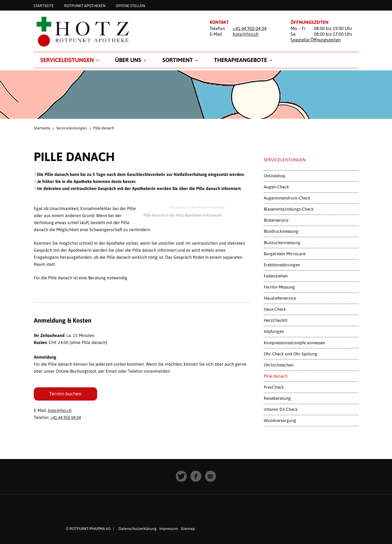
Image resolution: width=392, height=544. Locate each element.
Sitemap (188, 529)
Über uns (128, 60)
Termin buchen (66, 394)
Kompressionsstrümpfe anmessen (294, 343)
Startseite (44, 5)
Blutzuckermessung (282, 242)
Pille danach (276, 376)
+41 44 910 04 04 (250, 28)
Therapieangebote (241, 60)
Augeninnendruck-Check (287, 198)
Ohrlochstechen (279, 365)
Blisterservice (276, 220)
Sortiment (178, 60)
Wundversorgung (280, 420)
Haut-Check (275, 309)
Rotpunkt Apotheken (85, 5)
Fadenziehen (276, 276)
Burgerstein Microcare (285, 254)
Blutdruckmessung (281, 231)
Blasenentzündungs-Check (289, 209)
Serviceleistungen (67, 60)
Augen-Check (276, 187)
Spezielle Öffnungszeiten (316, 40)
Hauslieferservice (280, 298)
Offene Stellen (130, 5)
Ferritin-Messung (279, 287)
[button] (182, 476)
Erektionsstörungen (282, 265)
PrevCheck (274, 387)
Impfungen (274, 331)
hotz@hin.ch (246, 34)
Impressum (169, 529)
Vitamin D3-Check (281, 409)
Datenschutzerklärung (138, 529)
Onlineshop (274, 176)
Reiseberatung (277, 398)
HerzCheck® (276, 320)
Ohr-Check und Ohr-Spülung (291, 354)
